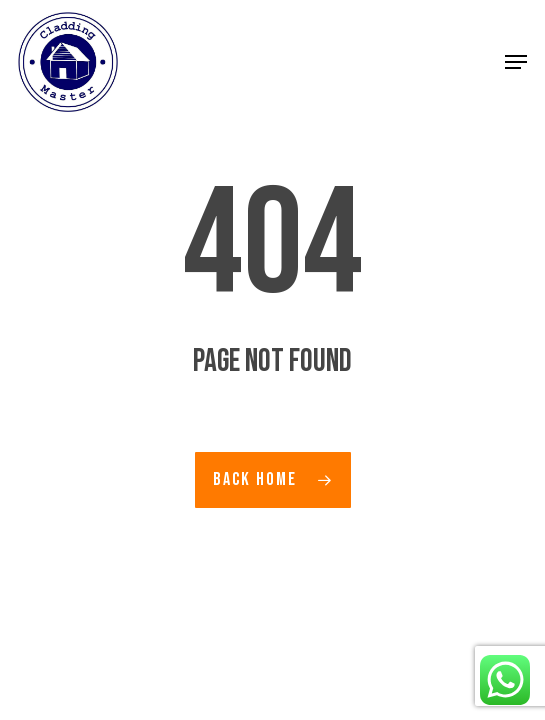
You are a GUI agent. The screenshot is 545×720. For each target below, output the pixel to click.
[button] (516, 62)
